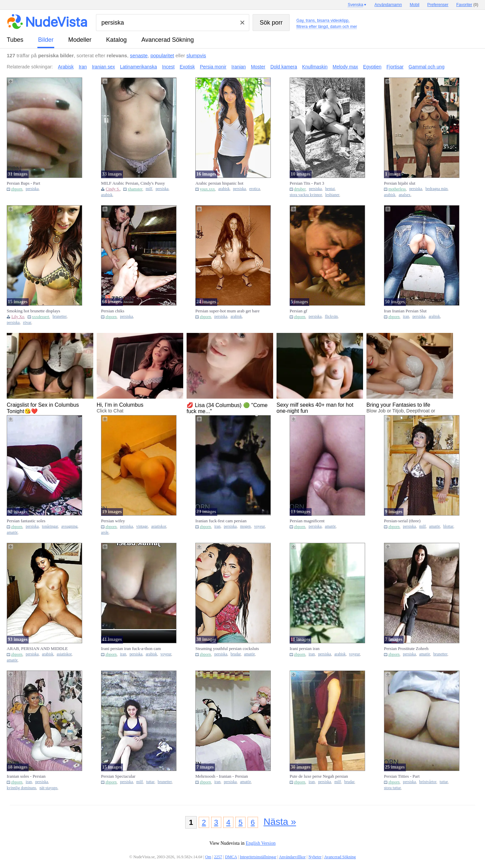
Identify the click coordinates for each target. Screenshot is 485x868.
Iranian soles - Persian (26, 776)
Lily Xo (18, 317)
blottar (448, 526)
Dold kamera (284, 67)
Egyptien (372, 67)
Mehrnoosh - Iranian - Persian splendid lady (222, 776)
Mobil (415, 5)
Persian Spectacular (118, 776)
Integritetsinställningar (258, 857)
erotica (255, 189)
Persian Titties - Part (402, 776)
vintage (142, 526)
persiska (32, 189)
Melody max (345, 67)
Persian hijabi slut (400, 183)
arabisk (107, 195)
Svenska (355, 5)
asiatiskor (159, 526)
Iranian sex (103, 67)
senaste (139, 55)
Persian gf (298, 311)
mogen (246, 526)
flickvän (331, 317)
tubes (15, 40)
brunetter (60, 317)
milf (149, 189)
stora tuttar (392, 788)
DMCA (231, 857)
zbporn (17, 189)
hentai (330, 189)
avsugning (69, 526)
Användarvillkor (292, 857)
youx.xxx (207, 189)
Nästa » (280, 822)
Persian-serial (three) (402, 521)
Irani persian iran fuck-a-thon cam (131, 648)
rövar (27, 323)
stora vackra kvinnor (306, 195)
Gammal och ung (427, 67)
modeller (80, 40)
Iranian (239, 67)
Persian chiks (113, 311)
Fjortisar (395, 67)
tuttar (150, 782)
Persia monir (213, 67)
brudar (236, 654)
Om (208, 857)
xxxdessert (41, 317)
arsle (105, 533)
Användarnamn (388, 5)
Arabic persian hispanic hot (219, 183)
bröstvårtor (428, 782)
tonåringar (50, 526)
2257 (218, 857)
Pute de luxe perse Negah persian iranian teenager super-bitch (319, 776)
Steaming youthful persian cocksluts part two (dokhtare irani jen (227, 649)
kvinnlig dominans (21, 788)
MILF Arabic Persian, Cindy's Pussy (133, 183)
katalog (116, 40)
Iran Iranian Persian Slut (405, 311)
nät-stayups (48, 788)
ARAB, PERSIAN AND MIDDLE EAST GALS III (37, 649)
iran (406, 317)
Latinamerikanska (138, 67)
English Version (261, 843)
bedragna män (437, 189)
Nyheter (315, 857)
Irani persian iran (305, 648)
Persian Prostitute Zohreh (406, 648)
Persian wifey (113, 521)
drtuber (300, 189)
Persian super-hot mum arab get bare (228, 311)
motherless (397, 189)
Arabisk (66, 67)
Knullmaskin (315, 67)
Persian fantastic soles (26, 521)
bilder (46, 40)
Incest (168, 67)
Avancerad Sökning (168, 40)
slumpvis (196, 55)
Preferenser (438, 5)
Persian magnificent (307, 521)
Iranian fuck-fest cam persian (221, 521)
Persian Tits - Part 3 (307, 183)
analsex (405, 195)
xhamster (135, 189)
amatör (12, 533)
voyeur (259, 526)
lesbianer (332, 195)
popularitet (162, 55)
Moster (258, 67)
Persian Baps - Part (23, 183)
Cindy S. (113, 189)
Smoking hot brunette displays (34, 311)
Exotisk (187, 67)
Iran (83, 67)
